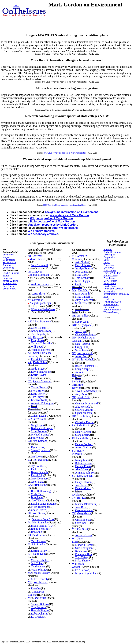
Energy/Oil (109, 268)
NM (74, 338)
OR (74, 416)
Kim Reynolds (40, 522)
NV (74, 353)
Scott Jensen (82, 303)
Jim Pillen (83, 316)
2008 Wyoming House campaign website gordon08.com (65, 205)
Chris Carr (37, 494)
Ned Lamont (40, 441)
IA (29, 522)
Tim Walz (83, 290)
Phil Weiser (38, 438)
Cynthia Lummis (11, 273)
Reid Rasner (9, 286)
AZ (30, 362)
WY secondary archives (43, 234)
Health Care (109, 286)
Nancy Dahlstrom (41, 331)
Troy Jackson (38, 607)
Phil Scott (82, 529)
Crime (107, 260)
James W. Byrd (10, 281)
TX (74, 513)
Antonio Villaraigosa (43, 403)
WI (74, 539)
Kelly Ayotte (85, 325)
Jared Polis (39, 419)
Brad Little (38, 535)
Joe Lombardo (85, 353)
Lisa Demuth (82, 294)
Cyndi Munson (84, 413)
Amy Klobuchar (84, 300)
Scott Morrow (9, 289)
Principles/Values (112, 302)
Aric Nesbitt (82, 262)
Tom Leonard (83, 278)
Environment (110, 270)
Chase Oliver (38, 510)
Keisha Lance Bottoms (44, 504)
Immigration (109, 291)
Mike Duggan (83, 281)
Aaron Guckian (84, 447)
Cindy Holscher (40, 560)
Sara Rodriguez (84, 548)
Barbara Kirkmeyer (42, 428)
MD (30, 582)
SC (74, 451)
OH (74, 385)
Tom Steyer (38, 397)
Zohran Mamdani (39, 275)
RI (73, 438)
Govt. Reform (110, 281)
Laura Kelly (40, 554)
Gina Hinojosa (83, 520)
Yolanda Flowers (40, 350)
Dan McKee (83, 438)
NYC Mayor (35, 272)
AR (30, 353)
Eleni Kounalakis (34, 408)
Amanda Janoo (84, 535)
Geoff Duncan (39, 500)
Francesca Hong (84, 554)
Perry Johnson (83, 265)
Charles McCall (84, 410)
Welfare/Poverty (111, 312)
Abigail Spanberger (40, 303)
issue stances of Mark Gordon (69, 215)
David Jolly (38, 475)
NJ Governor (35, 256)
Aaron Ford (82, 356)
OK (74, 397)
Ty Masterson (39, 566)
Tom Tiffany (82, 557)
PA (74, 425)
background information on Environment (71, 212)
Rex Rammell (9, 263)
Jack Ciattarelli (39, 265)
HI (29, 513)
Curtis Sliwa (38, 294)
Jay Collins (37, 466)
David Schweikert (41, 372)
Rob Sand (37, 532)
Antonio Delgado (78, 374)
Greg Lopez (38, 425)
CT (30, 441)
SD (74, 476)
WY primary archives (41, 231)
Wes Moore (40, 582)
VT (74, 529)
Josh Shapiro (84, 425)
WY (74, 564)
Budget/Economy (112, 252)
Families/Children (112, 273)
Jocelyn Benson (84, 268)
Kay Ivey (38, 337)
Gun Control (110, 283)
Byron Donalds (40, 472)
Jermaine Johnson (85, 473)
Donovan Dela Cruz (43, 519)
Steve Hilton (38, 391)
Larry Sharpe (83, 369)
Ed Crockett (38, 617)
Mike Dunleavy (42, 321)
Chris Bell (81, 523)
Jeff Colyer (37, 563)
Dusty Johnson (83, 482)
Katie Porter (38, 394)
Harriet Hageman (8, 277)
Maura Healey (42, 573)
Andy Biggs (38, 369)
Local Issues (110, 299)
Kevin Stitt (84, 397)
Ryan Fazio (37, 447)
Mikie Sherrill (37, 259)
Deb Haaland (83, 344)
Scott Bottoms (39, 431)
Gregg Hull (81, 347)
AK (30, 321)
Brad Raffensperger (42, 491)
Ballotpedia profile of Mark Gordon (52, 222)
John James (82, 272)
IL (29, 544)
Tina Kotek (84, 416)
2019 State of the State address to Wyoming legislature (65, 153)
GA (30, 485)
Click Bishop (38, 328)
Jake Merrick (83, 407)
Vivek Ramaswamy (86, 391)
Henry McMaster (78, 452)
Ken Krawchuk (84, 432)
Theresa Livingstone (8, 266)
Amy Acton (82, 394)
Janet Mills (40, 598)
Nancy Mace (82, 460)
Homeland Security (113, 289)
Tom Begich (38, 334)
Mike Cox (81, 275)
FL (30, 460)
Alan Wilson (82, 469)
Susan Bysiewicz (41, 450)
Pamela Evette (83, 466)
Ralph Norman (83, 463)
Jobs (106, 297)
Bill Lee (82, 498)
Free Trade (109, 278)
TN (74, 498)
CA (30, 381)
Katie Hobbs (40, 362)
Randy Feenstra (40, 529)
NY (74, 360)
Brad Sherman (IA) (42, 526)
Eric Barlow (8, 255)
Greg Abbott (84, 513)
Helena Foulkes (84, 444)
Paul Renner (38, 469)
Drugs (107, 263)
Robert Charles (39, 614)
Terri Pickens (38, 541)
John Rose (81, 507)
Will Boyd (37, 347)
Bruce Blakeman (85, 366)
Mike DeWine (78, 386)
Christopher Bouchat (36, 593)
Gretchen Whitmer (79, 257)
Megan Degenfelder (9, 259)
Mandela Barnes (84, 545)
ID (29, 535)
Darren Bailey (39, 551)
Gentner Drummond (86, 403)
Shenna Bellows (40, 604)
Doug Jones (38, 340)
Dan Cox (36, 588)
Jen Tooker (37, 457)
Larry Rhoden (85, 476)
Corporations (110, 257)
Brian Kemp (40, 485)
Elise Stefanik (77, 380)
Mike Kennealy (40, 579)
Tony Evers (77, 540)
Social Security (111, 304)
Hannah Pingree (40, 610)
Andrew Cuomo (40, 284)
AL (30, 337)
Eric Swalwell (39, 400)
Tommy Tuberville (41, 343)
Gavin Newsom (42, 381)
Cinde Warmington (86, 334)
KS (30, 554)
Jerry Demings (39, 479)
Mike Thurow (83, 561)
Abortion (108, 249)
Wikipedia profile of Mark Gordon (51, 218)
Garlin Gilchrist (77, 286)
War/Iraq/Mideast (112, 310)
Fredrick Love (39, 359)
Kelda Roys (82, 551)
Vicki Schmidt (39, 570)
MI (74, 256)
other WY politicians (65, 228)
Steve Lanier (82, 350)
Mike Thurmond (40, 507)
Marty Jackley (77, 493)
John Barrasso (10, 283)
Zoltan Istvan (38, 416)
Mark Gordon (78, 565)
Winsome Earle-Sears (43, 309)
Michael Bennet (40, 435)
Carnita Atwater (84, 510)
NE (74, 316)
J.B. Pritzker (39, 544)
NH (74, 325)
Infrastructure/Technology (116, 294)
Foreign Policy (111, 276)
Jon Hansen (82, 485)
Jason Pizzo (38, 482)
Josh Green (39, 513)
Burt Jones (37, 497)
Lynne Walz (82, 322)
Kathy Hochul (85, 360)
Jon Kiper (81, 331)
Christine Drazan (85, 422)
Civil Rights (109, 255)
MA (30, 573)
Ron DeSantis (40, 460)
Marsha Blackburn (86, 504)
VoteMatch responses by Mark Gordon (53, 225)
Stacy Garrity (83, 435)
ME (30, 598)
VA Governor (35, 300)
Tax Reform (109, 307)
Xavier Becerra (40, 387)
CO (30, 419)
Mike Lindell (83, 297)
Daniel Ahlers (83, 488)
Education (109, 265)
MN (74, 290)
